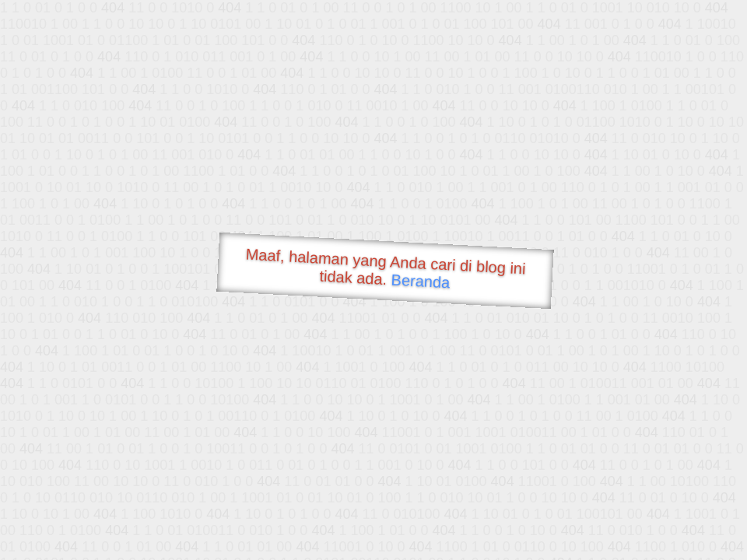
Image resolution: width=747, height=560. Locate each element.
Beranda (421, 281)
